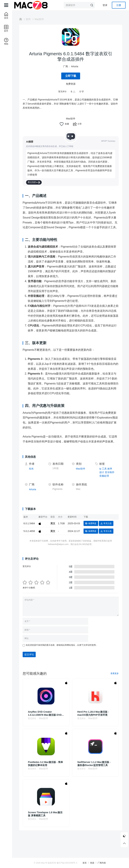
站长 (31, 464)
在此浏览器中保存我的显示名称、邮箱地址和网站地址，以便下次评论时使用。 (62, 641)
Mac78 (44, 863)
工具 (104, 464)
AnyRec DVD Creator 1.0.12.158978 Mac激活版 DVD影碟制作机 (46, 709)
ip (100, 464)
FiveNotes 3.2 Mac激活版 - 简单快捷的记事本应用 (45, 759)
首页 (85, 863)
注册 (119, 5)
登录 (105, 5)
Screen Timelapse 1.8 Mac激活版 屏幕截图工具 (45, 809)
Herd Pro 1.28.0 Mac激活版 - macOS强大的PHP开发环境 (93, 709)
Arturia (75, 66)
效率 (110, 464)
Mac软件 (39, 19)
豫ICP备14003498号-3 (67, 863)
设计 (102, 468)
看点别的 (34, 178)
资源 (92, 863)
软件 (28, 19)
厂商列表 (102, 863)
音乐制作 (110, 468)
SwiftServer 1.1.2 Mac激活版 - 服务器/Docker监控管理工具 (94, 759)
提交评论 (29, 650)
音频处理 (104, 472)
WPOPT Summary (108, 141)
